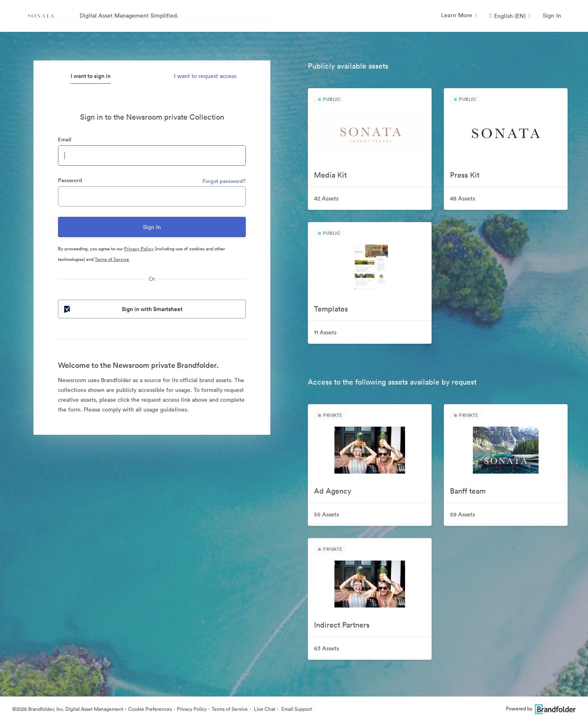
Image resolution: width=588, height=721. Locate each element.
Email (65, 139)
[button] (510, 16)
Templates (331, 309)
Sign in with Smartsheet (122, 309)
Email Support (296, 709)
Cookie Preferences (150, 709)
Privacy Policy (139, 249)
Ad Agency (333, 491)
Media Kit (330, 175)
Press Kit (465, 175)
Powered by (541, 709)
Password (70, 180)
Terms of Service (112, 259)
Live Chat (264, 709)
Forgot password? (224, 181)
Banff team (468, 491)
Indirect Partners (342, 625)
